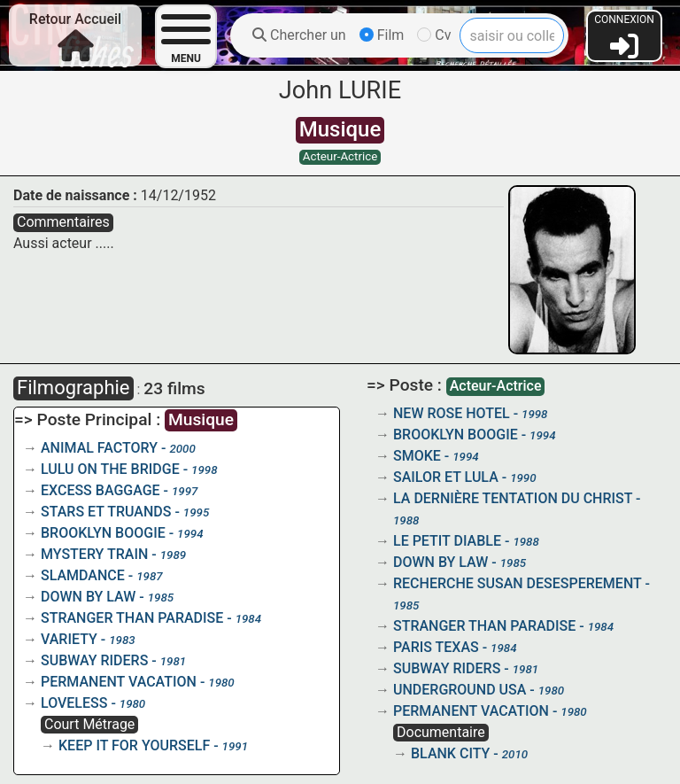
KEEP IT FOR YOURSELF (134, 745)
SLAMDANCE (83, 575)
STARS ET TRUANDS (106, 512)
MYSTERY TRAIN (94, 554)
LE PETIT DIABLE (447, 541)
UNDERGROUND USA (460, 690)
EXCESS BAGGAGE (100, 490)
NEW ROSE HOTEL (452, 413)
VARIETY (69, 639)
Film (382, 35)
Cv (434, 35)
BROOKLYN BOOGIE (103, 533)
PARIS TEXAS (436, 647)
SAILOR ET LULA (446, 477)
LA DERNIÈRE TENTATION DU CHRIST (513, 498)
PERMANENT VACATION (119, 682)
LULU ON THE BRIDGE (110, 469)
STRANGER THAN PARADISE (132, 618)
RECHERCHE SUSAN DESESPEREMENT (517, 583)
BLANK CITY (450, 753)
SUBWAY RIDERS (94, 660)
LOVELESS (74, 703)
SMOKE (417, 456)
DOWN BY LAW (88, 597)
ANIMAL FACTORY (99, 448)
